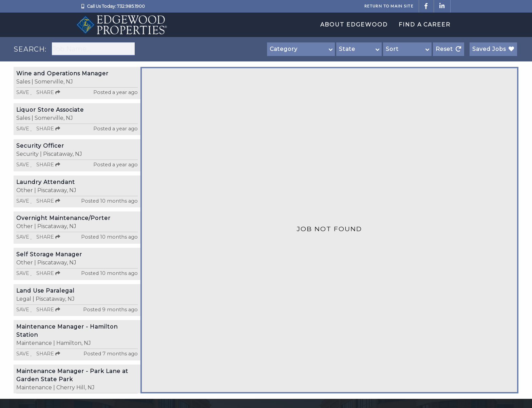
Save (24, 92)
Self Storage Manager (49, 254)
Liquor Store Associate (50, 110)
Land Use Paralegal (45, 291)
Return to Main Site (389, 6)
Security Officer (40, 146)
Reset (449, 49)
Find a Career (425, 25)
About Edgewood (354, 25)
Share (48, 92)
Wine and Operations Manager (62, 73)
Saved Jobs (493, 49)
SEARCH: (30, 49)
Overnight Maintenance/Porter (63, 218)
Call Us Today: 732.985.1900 (116, 6)
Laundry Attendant (46, 182)
